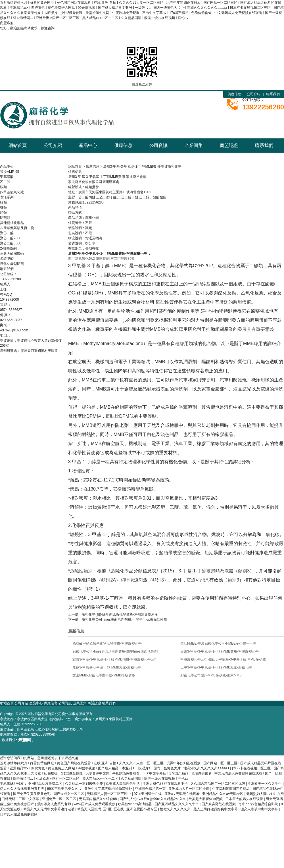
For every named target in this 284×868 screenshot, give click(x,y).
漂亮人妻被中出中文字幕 (260, 809)
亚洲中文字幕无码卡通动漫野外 (109, 789)
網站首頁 (18, 145)
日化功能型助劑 (12, 264)
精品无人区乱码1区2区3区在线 (101, 809)
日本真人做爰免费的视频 (19, 814)
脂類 (3, 213)
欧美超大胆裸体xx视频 (206, 799)
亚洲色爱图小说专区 (142, 809)
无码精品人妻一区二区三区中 (109, 794)
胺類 (3, 187)
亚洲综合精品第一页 (151, 789)
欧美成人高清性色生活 (123, 784)
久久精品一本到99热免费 (84, 784)
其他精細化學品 (12, 223)
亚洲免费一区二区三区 (59, 799)
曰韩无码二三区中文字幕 (21, 799)
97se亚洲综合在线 (148, 794)
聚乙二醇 (7, 233)
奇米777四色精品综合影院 (259, 804)
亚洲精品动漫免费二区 (46, 784)
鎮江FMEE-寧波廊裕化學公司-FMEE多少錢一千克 (218, 643)
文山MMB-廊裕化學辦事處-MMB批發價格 (104, 675)
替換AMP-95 (10, 172)
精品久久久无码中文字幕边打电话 (49, 809)
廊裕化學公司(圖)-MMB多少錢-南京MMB (211, 675)
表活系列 (7, 197)
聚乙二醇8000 (11, 243)
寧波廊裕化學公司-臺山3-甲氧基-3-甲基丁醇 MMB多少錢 (223, 659)
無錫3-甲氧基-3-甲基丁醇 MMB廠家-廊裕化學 (107, 667)
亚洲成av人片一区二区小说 (189, 789)
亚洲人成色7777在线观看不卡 (166, 784)
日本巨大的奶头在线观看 (245, 799)
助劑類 (5, 218)
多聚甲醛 (7, 259)
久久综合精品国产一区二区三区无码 (218, 784)
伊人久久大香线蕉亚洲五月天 (23, 789)
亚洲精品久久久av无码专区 (223, 794)
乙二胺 (5, 182)
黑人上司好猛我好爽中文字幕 (216, 809)
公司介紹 (254, 94)
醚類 (3, 207)
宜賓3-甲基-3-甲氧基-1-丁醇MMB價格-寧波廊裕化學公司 (115, 659)
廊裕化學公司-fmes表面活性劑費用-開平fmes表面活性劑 (124, 620)
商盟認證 (229, 145)
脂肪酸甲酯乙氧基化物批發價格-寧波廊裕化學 (107, 643)
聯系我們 (273, 94)
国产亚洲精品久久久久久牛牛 (177, 804)
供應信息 (234, 94)
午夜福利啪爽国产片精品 (231, 789)
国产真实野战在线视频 (219, 804)
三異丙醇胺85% (12, 254)
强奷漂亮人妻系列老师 (54, 804)
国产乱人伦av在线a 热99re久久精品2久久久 (153, 799)
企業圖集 (194, 145)
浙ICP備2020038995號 (38, 734)
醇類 (3, 202)
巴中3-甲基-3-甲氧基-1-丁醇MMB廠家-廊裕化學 (216, 667)
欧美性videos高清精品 (135, 804)
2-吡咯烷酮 (8, 248)
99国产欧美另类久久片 (65, 789)
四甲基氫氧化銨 (12, 192)
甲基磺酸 (7, 177)
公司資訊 (158, 145)
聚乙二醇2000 (11, 238)
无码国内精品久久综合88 (98, 799)
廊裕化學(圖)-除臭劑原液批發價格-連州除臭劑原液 (120, 614)
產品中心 (88, 145)
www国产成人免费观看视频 (95, 804)
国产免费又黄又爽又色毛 (32, 794)
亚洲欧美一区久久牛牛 (265, 784)
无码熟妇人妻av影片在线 (265, 794)
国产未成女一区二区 (69, 794)
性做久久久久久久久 (176, 809)
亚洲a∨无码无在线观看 (182, 794)
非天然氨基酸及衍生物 (17, 228)
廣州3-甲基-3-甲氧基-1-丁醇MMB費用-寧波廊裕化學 (142, 167)
